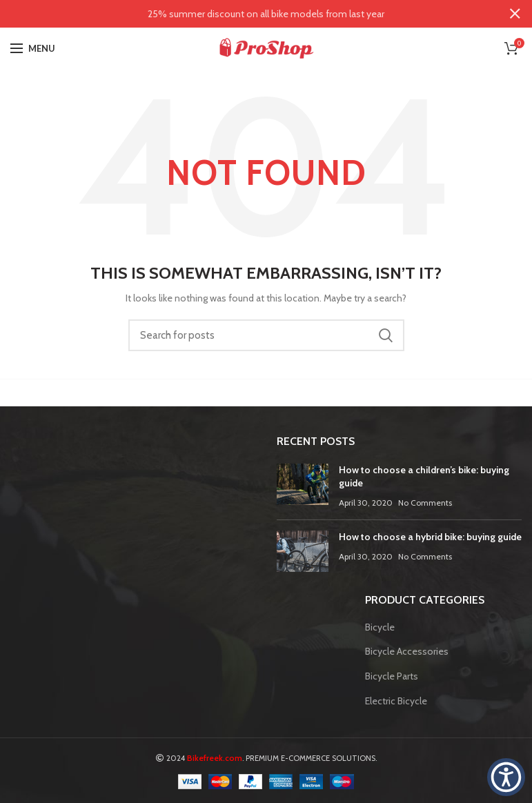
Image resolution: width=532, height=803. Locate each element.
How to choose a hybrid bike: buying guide (430, 537)
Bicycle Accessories (407, 651)
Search (386, 335)
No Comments (425, 503)
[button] (506, 777)
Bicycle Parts (392, 676)
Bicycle (380, 627)
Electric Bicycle (396, 701)
